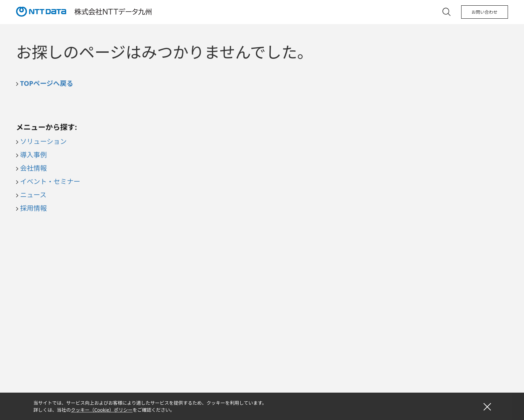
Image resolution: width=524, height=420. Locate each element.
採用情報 (33, 208)
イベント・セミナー (50, 181)
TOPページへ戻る (47, 83)
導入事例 (33, 155)
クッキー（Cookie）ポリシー (102, 410)
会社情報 (33, 168)
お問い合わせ (485, 12)
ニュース (33, 195)
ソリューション (43, 141)
